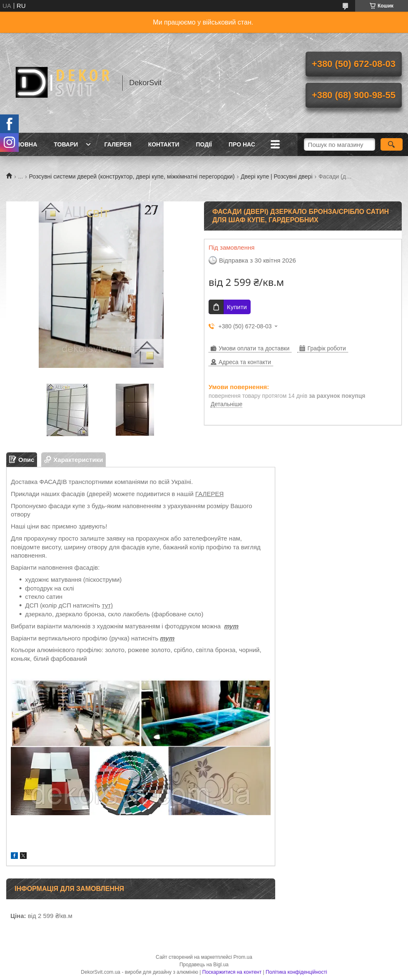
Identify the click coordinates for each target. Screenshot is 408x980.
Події (204, 144)
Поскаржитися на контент (232, 972)
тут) (107, 605)
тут (231, 626)
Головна (23, 144)
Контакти (164, 144)
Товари (66, 144)
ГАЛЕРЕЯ (209, 494)
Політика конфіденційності (296, 972)
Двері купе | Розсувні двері (276, 176)
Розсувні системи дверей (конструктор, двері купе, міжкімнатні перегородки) (132, 176)
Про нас (242, 144)
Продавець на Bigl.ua (204, 965)
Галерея (118, 144)
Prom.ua (243, 957)
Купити (237, 307)
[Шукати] (392, 144)
